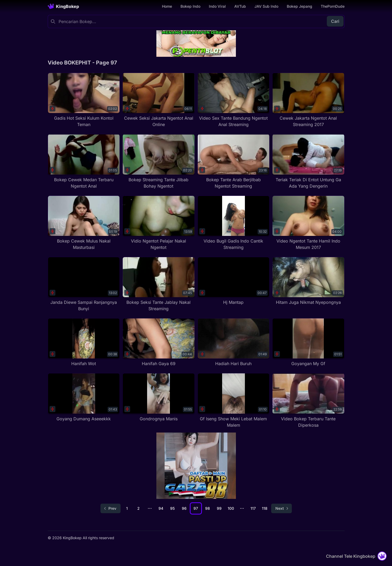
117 (253, 508)
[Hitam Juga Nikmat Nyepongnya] (308, 281)
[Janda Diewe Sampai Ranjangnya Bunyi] (84, 284)
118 (265, 508)
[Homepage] (63, 6)
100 (231, 508)
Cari (335, 21)
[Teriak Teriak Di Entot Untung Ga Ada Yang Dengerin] (308, 161)
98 (208, 508)
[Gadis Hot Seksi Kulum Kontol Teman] (84, 100)
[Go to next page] (281, 508)
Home (167, 6)
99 (219, 508)
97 (196, 508)
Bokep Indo (190, 6)
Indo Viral (217, 6)
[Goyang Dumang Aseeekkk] (84, 397)
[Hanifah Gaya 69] (159, 342)
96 (184, 508)
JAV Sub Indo (266, 6)
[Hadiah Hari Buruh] (234, 342)
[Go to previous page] (111, 508)
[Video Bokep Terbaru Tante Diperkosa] (308, 401)
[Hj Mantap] (234, 281)
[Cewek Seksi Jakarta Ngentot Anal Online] (159, 100)
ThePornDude (333, 6)
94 (161, 508)
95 (172, 508)
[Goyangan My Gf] (308, 342)
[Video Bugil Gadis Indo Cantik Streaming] (234, 223)
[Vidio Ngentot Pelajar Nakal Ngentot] (159, 223)
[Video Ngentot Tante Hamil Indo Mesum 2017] (308, 223)
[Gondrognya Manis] (159, 397)
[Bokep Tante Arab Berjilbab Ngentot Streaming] (234, 161)
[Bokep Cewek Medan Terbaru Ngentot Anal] (84, 161)
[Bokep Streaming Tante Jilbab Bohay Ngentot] (159, 161)
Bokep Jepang (299, 6)
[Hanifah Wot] (84, 342)
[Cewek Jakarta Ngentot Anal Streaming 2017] (308, 100)
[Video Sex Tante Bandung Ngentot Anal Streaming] (234, 100)
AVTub (240, 6)
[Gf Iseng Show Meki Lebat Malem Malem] (234, 401)
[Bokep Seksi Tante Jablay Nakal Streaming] (159, 284)
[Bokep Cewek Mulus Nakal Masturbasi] (84, 223)
